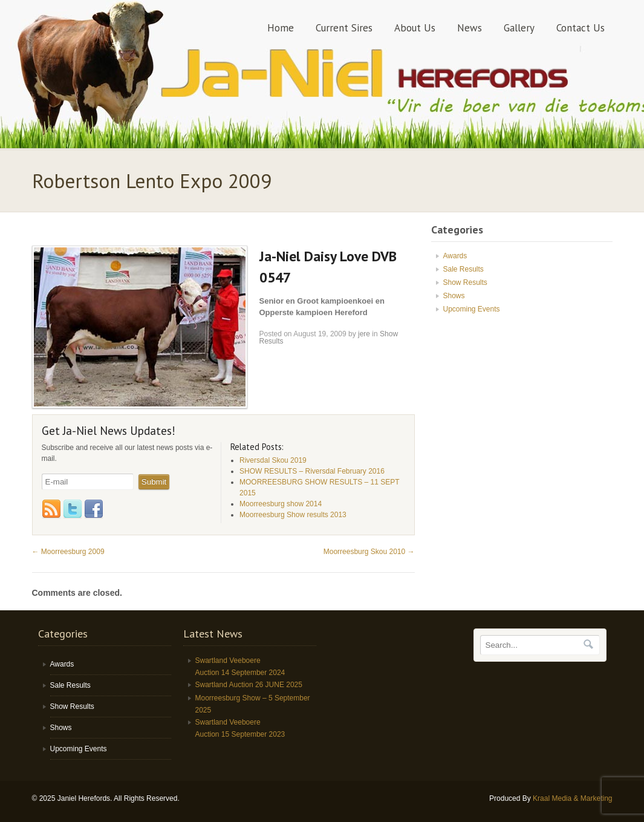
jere (364, 334)
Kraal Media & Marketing (572, 798)
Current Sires (344, 28)
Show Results (465, 282)
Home (281, 28)
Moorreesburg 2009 (68, 552)
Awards (455, 256)
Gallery (519, 28)
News (470, 28)
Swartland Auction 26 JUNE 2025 (249, 685)
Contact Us (581, 28)
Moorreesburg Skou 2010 (369, 552)
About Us (415, 28)
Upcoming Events (472, 309)
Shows (454, 296)
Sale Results (463, 269)
